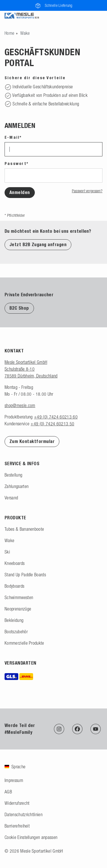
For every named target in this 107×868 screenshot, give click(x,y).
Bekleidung (14, 620)
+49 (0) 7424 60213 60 (56, 417)
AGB (8, 792)
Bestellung (13, 475)
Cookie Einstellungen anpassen (31, 837)
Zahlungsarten (17, 486)
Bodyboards (14, 586)
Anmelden (20, 192)
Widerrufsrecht (17, 803)
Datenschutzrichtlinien (24, 814)
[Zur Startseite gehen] (9, 33)
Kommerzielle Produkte (24, 643)
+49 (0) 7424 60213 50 (52, 424)
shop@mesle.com (20, 405)
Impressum (14, 780)
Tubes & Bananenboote (24, 529)
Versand (11, 498)
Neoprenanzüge (18, 609)
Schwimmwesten (19, 597)
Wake (9, 540)
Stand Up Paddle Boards (25, 575)
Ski (7, 552)
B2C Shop (19, 308)
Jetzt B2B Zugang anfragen (38, 245)
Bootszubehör (16, 632)
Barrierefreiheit (17, 826)
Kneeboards (15, 563)
